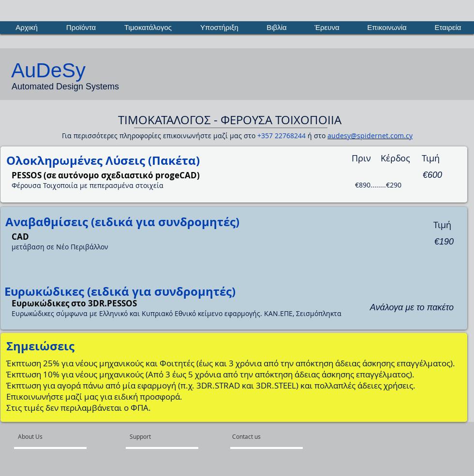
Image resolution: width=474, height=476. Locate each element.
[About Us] (55, 436)
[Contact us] (255, 436)
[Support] (153, 436)
